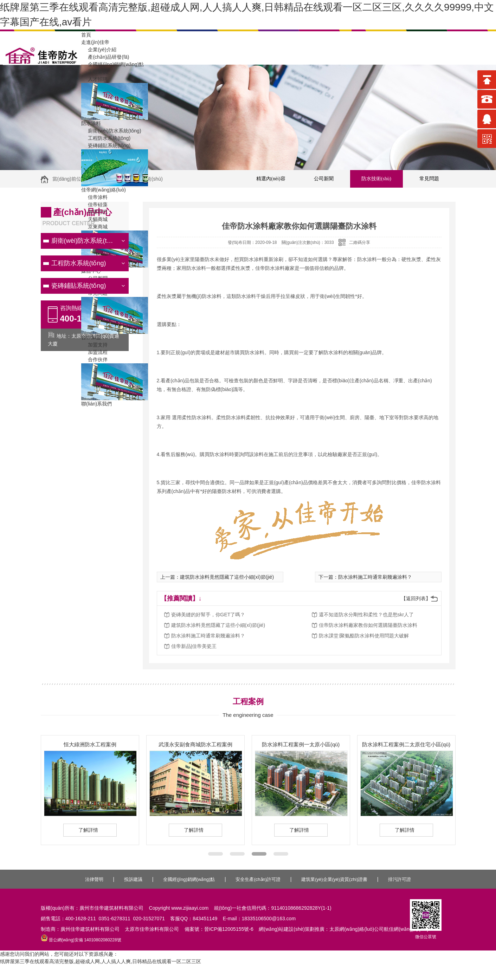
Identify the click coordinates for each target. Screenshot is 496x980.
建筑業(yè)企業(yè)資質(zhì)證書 (334, 879)
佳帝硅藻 (94, 205)
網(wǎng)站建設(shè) (282, 929)
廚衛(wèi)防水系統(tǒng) (111, 131)
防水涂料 (91, 123)
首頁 (86, 35)
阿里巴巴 (94, 212)
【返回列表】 (416, 598)
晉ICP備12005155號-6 (229, 929)
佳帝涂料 (94, 197)
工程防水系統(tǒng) (106, 138)
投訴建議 (133, 879)
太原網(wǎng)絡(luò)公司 (357, 929)
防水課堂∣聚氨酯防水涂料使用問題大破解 (364, 636)
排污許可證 (400, 879)
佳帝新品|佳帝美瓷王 (194, 646)
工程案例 (94, 72)
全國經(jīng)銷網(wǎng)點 (112, 64)
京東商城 (94, 227)
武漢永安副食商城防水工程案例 (195, 744)
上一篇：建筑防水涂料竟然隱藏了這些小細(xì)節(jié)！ (217, 577)
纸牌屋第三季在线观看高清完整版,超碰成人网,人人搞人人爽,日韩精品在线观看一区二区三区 (101, 961)
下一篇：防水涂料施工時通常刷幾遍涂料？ (365, 577)
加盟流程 (94, 352)
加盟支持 (94, 345)
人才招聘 (94, 79)
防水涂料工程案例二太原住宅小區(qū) (406, 744)
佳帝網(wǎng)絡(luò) (104, 190)
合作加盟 (91, 337)
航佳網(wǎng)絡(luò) (406, 929)
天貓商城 (94, 219)
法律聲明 (94, 879)
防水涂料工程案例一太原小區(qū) (301, 744)
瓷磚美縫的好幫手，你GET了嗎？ (208, 615)
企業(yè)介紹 (99, 50)
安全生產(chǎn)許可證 (258, 879)
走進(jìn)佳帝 (95, 42)
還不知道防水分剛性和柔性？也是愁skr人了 (366, 615)
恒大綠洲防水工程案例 (90, 744)
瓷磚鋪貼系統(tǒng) (106, 145)
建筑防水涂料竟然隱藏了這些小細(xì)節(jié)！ (218, 625)
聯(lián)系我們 (96, 404)
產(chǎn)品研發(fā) (105, 57)
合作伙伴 (94, 359)
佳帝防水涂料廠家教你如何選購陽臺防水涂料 (368, 625)
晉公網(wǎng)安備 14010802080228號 (81, 940)
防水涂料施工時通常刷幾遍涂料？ (208, 636)
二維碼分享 (360, 242)
